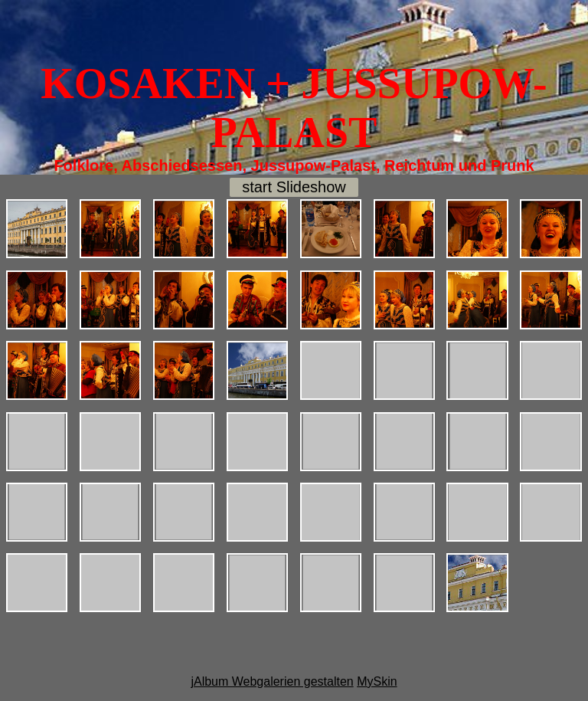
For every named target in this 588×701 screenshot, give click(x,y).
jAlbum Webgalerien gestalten (272, 681)
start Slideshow (294, 187)
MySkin (377, 681)
